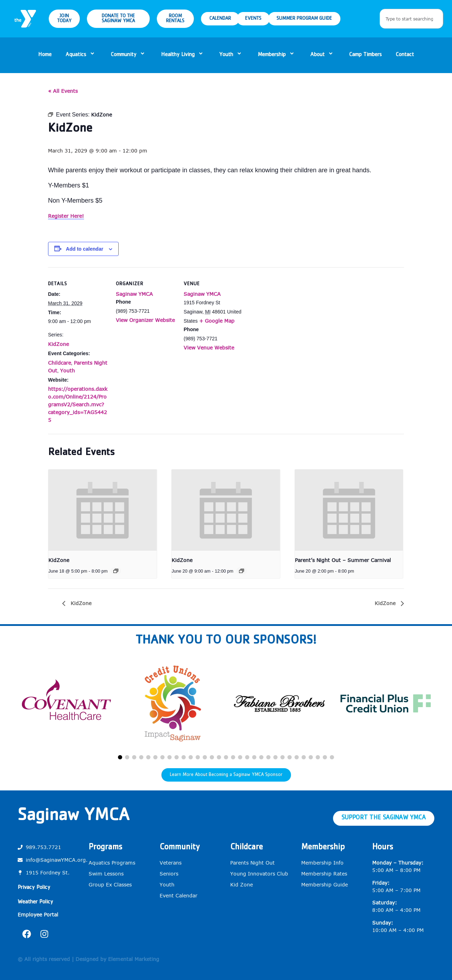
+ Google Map (217, 321)
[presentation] (103, 510)
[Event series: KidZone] (116, 571)
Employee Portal (38, 915)
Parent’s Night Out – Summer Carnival (343, 560)
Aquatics (81, 55)
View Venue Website (209, 348)
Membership (277, 55)
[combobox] (411, 19)
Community (129, 55)
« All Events (63, 91)
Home (45, 55)
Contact (405, 55)
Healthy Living (183, 55)
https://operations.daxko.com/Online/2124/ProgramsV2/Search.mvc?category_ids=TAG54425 (78, 404)
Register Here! (66, 216)
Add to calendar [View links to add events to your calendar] (85, 249)
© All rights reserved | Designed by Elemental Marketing (88, 959)
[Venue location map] (289, 316)
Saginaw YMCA (134, 294)
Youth (231, 55)
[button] (120, 757)
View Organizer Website (145, 320)
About (323, 55)
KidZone (58, 344)
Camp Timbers (365, 55)
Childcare (60, 363)
